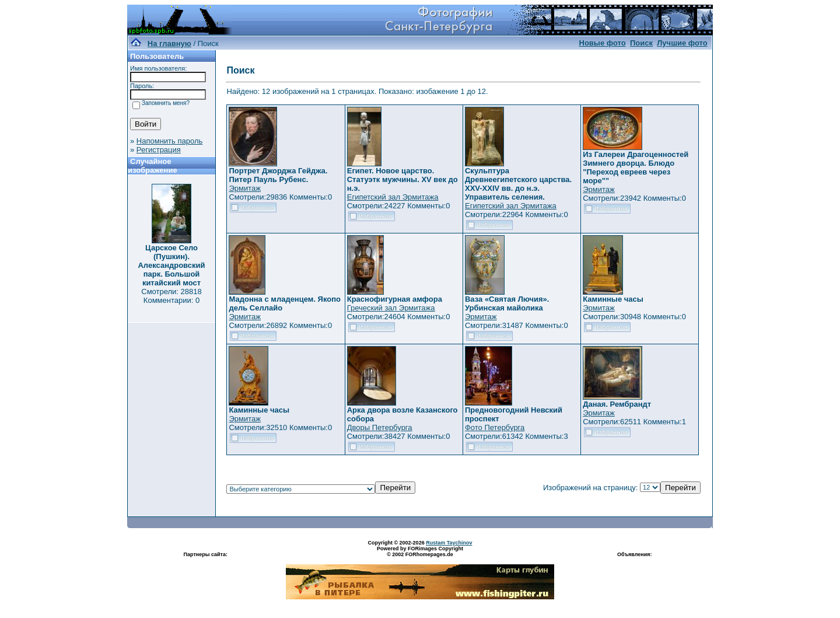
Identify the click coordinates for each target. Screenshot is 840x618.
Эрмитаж (245, 188)
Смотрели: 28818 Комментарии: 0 (171, 296)
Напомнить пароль (169, 141)
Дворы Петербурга (380, 427)
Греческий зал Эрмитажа (391, 308)
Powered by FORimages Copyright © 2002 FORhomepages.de (420, 551)
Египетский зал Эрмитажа (393, 197)
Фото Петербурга (495, 427)
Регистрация (159, 150)
